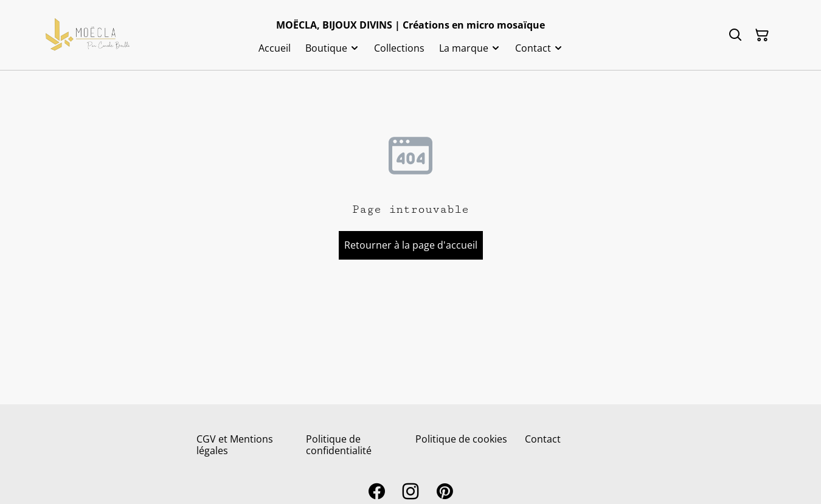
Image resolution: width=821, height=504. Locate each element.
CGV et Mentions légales (235, 445)
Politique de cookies (461, 439)
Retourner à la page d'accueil (411, 245)
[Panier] (762, 35)
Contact (543, 439)
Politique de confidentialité (339, 445)
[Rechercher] (735, 35)
